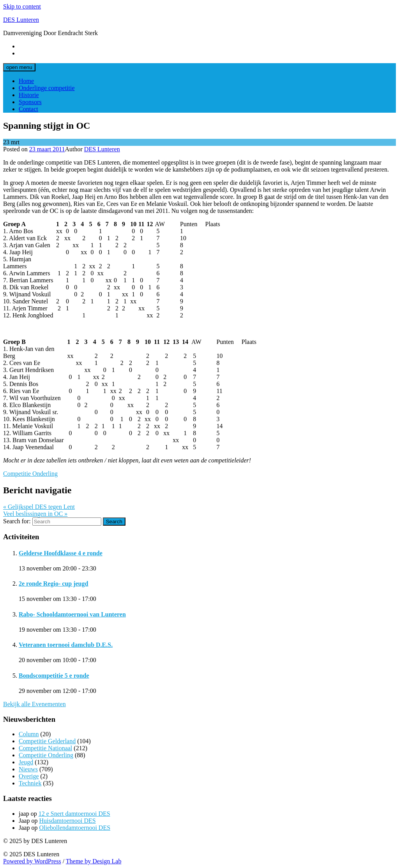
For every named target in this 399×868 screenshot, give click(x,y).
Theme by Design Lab (94, 861)
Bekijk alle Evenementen (34, 704)
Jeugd (26, 762)
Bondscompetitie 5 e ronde (54, 676)
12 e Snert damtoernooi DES (74, 814)
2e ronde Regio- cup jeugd (53, 584)
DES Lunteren (21, 20)
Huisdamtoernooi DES (67, 821)
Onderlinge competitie (47, 88)
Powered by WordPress (32, 861)
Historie (29, 95)
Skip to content (22, 6)
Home (26, 81)
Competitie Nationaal (45, 748)
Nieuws (28, 769)
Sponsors (30, 102)
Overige (29, 776)
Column (29, 734)
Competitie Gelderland (47, 741)
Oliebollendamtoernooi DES (75, 828)
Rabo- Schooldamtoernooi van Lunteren (72, 614)
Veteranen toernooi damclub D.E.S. (66, 645)
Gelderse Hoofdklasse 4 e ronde (61, 553)
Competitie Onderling (30, 474)
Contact (28, 109)
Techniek (30, 783)
